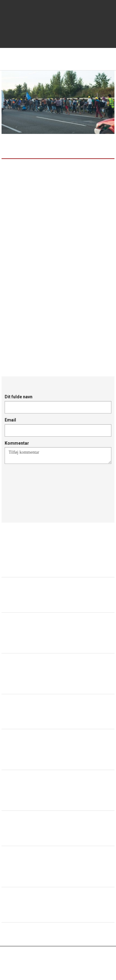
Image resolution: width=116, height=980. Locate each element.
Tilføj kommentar (58, 456)
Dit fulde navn (19, 397)
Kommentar (17, 443)
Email (10, 420)
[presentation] (52, 486)
